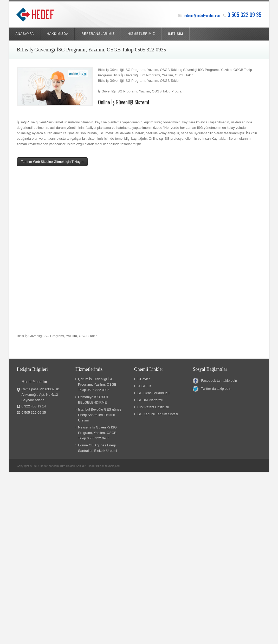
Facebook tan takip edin (215, 381)
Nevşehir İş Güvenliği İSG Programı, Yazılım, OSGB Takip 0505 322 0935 (97, 433)
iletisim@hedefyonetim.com (202, 15)
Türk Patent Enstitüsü (153, 407)
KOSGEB (144, 386)
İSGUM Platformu (150, 400)
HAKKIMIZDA (58, 34)
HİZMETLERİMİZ (141, 34)
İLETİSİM (176, 34)
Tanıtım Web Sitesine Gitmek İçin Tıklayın (52, 162)
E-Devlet (143, 379)
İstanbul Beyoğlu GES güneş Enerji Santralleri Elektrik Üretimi (100, 415)
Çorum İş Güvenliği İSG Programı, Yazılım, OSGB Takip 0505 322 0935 (97, 384)
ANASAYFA (25, 34)
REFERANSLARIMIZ (98, 34)
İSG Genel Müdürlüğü (153, 393)
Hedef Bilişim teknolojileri (104, 466)
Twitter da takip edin (212, 389)
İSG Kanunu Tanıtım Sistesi (157, 414)
